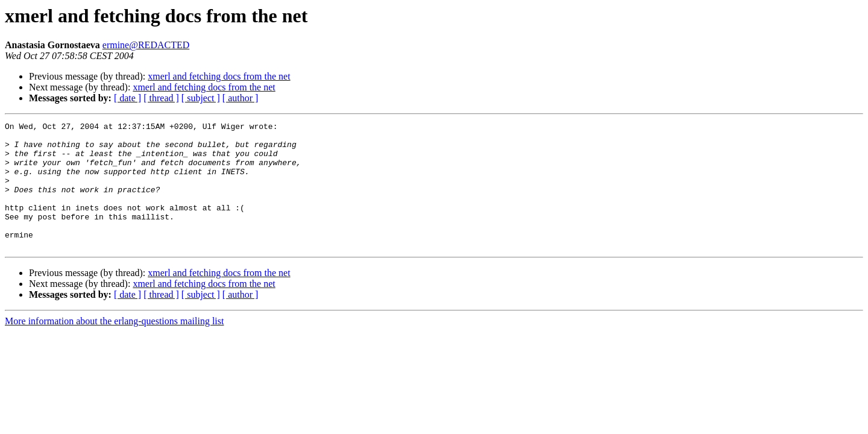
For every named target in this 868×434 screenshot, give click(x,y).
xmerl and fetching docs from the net (219, 76)
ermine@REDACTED (146, 45)
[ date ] (127, 98)
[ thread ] (161, 98)
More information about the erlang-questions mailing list (114, 346)
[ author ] (241, 98)
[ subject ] (201, 98)
